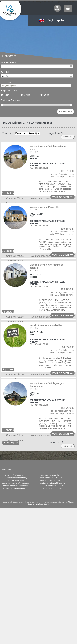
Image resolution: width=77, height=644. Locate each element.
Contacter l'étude (15, 198)
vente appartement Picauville (52, 478)
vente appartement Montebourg (14, 478)
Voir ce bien (61, 197)
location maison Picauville (50, 480)
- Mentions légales (42, 504)
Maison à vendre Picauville (44, 207)
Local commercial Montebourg (14, 488)
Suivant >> (68, 137)
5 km (7, 95)
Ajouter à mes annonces (44, 198)
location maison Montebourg (13, 480)
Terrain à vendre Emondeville (46, 325)
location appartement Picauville (52, 483)
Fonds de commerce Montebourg (15, 486)
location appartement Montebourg (15, 483)
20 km (47, 95)
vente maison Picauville (49, 475)
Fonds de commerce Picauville (52, 486)
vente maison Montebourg (12, 475)
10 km (27, 95)
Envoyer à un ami (15, 440)
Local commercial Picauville (51, 488)
